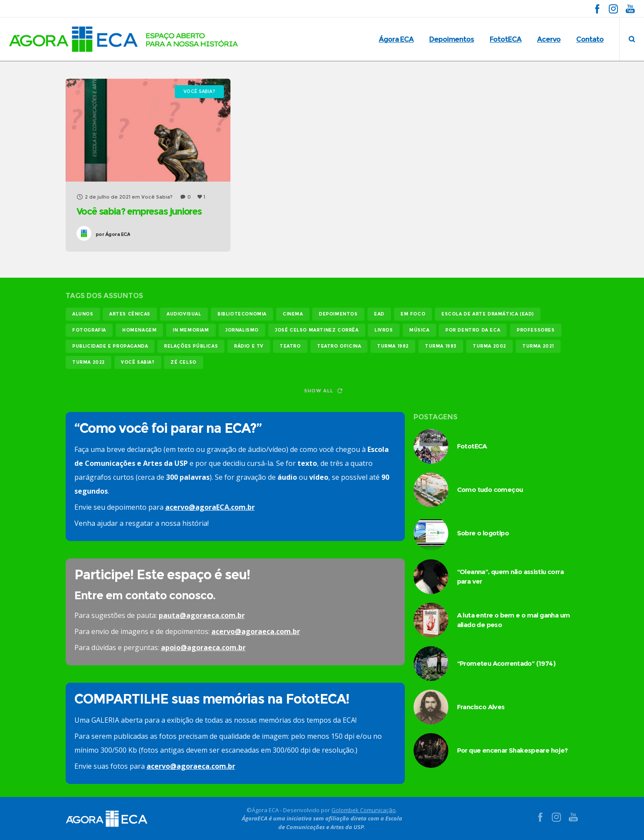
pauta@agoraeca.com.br (202, 615)
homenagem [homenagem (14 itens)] (139, 330)
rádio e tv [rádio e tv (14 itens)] (249, 346)
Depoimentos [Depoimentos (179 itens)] (338, 314)
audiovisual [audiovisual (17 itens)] (184, 314)
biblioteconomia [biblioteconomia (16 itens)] (242, 314)
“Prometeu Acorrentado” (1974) (506, 663)
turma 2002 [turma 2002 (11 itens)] (489, 346)
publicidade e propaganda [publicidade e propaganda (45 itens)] (110, 346)
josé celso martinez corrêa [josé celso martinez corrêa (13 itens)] (317, 330)
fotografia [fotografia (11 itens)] (89, 330)
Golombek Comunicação (364, 810)
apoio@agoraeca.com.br (203, 647)
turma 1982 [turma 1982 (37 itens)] (393, 346)
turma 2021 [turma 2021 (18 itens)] (538, 346)
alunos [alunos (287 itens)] (83, 314)
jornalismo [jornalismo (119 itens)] (242, 330)
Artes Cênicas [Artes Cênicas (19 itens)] (130, 314)
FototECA (472, 446)
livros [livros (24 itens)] (384, 330)
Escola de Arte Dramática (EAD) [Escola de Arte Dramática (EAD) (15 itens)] (488, 314)
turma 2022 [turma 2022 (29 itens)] (88, 362)
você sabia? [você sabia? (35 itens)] (138, 362)
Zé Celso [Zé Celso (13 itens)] (184, 362)
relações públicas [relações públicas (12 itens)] (191, 346)
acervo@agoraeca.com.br (256, 631)
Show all (323, 391)
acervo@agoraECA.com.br (210, 507)
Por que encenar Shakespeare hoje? (512, 750)
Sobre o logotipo (483, 533)
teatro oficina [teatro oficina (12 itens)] (339, 346)
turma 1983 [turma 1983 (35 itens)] (441, 346)
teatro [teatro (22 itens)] (290, 346)
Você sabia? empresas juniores (139, 211)
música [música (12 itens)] (419, 330)
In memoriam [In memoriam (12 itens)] (191, 330)
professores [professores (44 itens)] (536, 330)
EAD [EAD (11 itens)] (379, 314)
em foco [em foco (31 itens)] (413, 314)
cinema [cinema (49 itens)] (293, 314)
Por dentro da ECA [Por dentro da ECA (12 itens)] (473, 330)
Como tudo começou (490, 490)
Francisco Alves (481, 707)
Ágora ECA (113, 234)
